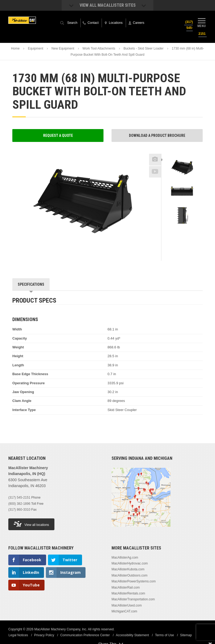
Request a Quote (58, 135)
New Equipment (63, 48)
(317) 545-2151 (19, 498)
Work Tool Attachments (99, 48)
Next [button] (188, 233)
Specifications (31, 284)
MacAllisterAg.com (125, 558)
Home (15, 48)
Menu (202, 22)
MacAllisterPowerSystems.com (134, 581)
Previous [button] (182, 152)
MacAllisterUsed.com (127, 605)
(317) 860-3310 (19, 510)
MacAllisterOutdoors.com (129, 575)
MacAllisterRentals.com (128, 593)
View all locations (31, 524)
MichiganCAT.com (124, 611)
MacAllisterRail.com (126, 587)
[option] (182, 168)
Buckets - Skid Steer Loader (144, 48)
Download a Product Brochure (157, 135)
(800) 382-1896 (19, 504)
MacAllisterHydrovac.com (130, 563)
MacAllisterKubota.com (128, 569)
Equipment (36, 48)
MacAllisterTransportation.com (133, 599)
